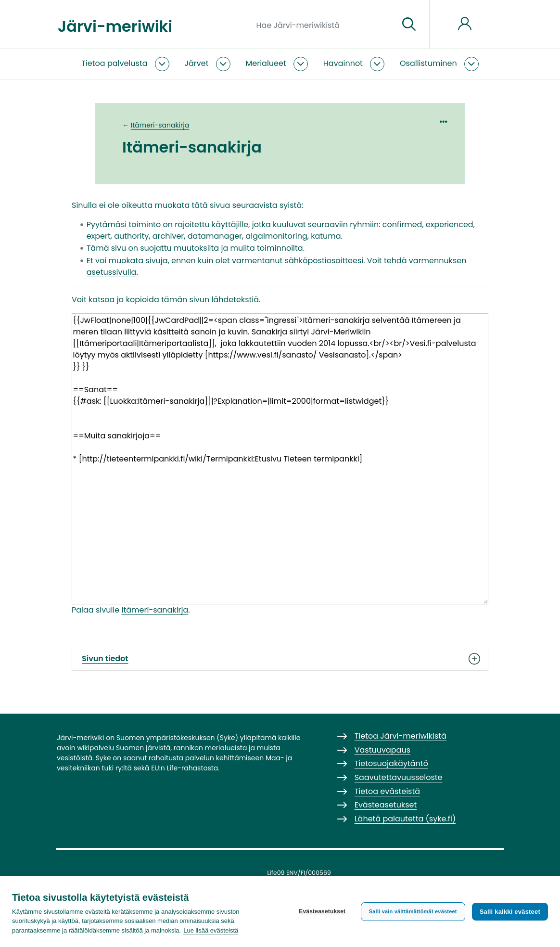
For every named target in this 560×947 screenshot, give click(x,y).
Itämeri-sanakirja (160, 125)
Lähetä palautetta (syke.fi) (405, 819)
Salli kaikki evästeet (510, 912)
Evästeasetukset (322, 911)
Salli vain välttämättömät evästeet (413, 911)
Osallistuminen (428, 63)
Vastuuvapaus (382, 750)
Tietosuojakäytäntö (391, 763)
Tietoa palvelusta (114, 63)
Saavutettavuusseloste (399, 777)
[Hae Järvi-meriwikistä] (324, 25)
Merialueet (266, 63)
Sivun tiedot (280, 659)
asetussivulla (112, 272)
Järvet (197, 63)
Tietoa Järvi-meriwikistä (401, 736)
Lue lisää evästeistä (211, 930)
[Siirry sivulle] (409, 25)
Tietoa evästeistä (387, 791)
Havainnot (343, 63)
